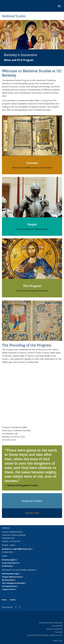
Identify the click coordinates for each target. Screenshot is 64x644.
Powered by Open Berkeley (51, 623)
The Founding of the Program (27, 345)
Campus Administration (12, 577)
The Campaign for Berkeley (14, 583)
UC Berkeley (8, 566)
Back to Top (58, 640)
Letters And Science (11, 563)
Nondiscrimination (54, 629)
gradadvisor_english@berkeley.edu (17, 549)
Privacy (58, 632)
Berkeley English (10, 560)
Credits (13, 600)
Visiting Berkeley (10, 586)
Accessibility (57, 626)
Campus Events (9, 589)
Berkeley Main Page (11, 574)
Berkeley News (9, 580)
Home (4, 600)
